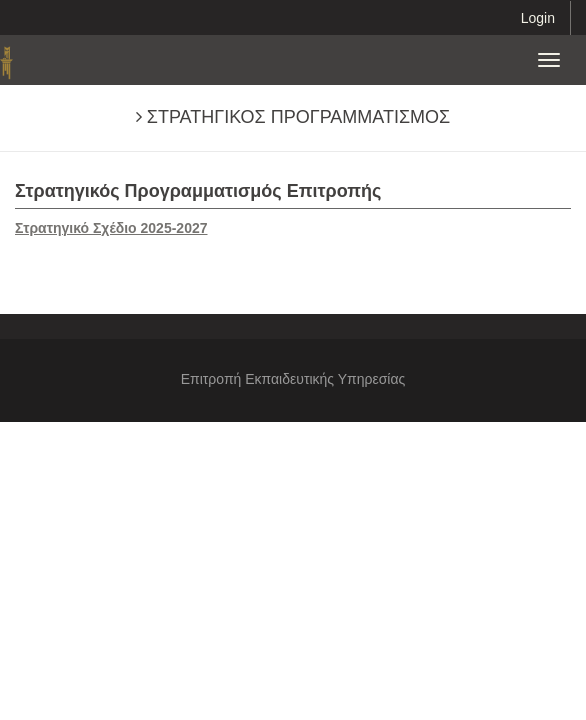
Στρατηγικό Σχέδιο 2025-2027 (111, 228)
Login (538, 18)
